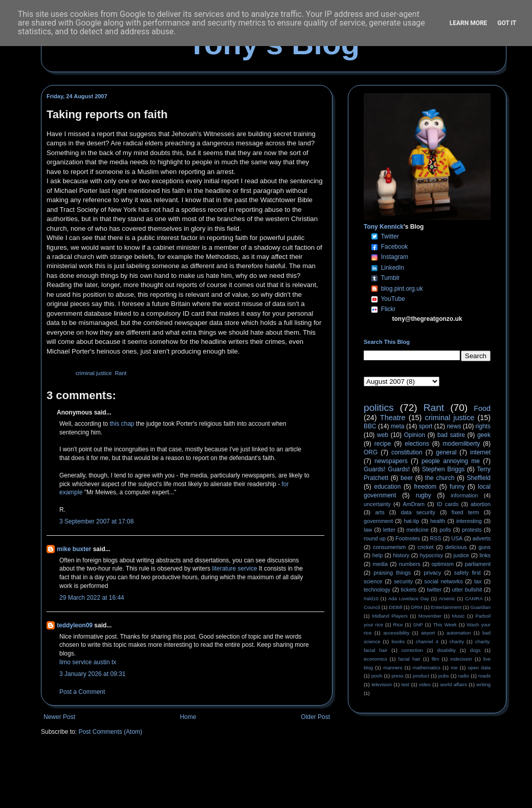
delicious (456, 547)
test (405, 684)
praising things (392, 573)
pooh (377, 676)
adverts (482, 538)
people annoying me (451, 461)
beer (407, 478)
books (398, 641)
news (454, 426)
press (397, 676)
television (382, 684)
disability (446, 650)
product (421, 676)
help (378, 555)
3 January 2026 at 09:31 (92, 674)
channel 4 (427, 641)
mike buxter (74, 549)
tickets (409, 589)
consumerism (389, 547)
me (454, 668)
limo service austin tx (88, 662)
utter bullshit (467, 589)
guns (485, 547)
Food (482, 408)
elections (417, 444)
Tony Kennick (384, 227)
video (425, 684)
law (368, 530)
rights (483, 426)
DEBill (395, 607)
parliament (478, 564)
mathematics (427, 668)
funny (457, 487)
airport (428, 633)
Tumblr (390, 278)
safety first (468, 573)
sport (426, 426)
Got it (507, 23)
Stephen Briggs (443, 469)
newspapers (391, 461)
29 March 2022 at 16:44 (92, 598)
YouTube (393, 299)
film (436, 659)
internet (480, 452)
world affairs (453, 684)
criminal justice (94, 373)
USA (457, 538)
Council (372, 607)
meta (398, 426)
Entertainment (447, 607)
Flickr (389, 309)
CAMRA (474, 598)
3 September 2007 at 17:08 (96, 521)
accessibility (396, 633)
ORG (371, 452)
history (401, 555)
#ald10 (371, 598)
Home (188, 717)
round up (375, 538)
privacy (432, 573)
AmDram (414, 504)
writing (483, 684)
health (438, 521)
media (380, 564)
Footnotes (408, 538)
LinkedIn (393, 268)
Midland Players (390, 616)
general (446, 452)
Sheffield (478, 478)
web (383, 435)
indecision (461, 659)
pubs (444, 676)
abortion (481, 504)
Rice (398, 625)
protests (472, 530)
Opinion (415, 435)
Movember (430, 616)
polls (445, 530)
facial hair (409, 659)
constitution (407, 452)
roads (484, 676)
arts (380, 512)
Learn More (469, 23)
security (403, 581)
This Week (445, 625)
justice (461, 555)
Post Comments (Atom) (110, 732)
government (378, 521)
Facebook (395, 247)
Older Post (315, 717)
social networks (443, 581)
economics (375, 659)
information (464, 495)
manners (393, 668)
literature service (235, 569)
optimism (443, 564)
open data (479, 668)
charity (457, 641)
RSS (436, 538)
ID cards (448, 504)
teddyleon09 (75, 625)
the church (440, 478)
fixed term (465, 512)
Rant (120, 373)
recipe (383, 444)
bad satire (451, 435)
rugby (424, 495)
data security (418, 512)
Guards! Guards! (387, 469)
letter (389, 530)
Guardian (481, 607)
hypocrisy (432, 555)
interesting (469, 521)
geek (484, 435)
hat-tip (412, 521)
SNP (418, 625)
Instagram (395, 257)
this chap (122, 424)
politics (379, 408)
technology (377, 589)
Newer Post (59, 717)
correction (412, 650)
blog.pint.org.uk (402, 289)
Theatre (393, 418)
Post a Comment (82, 692)
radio (464, 676)
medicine (418, 530)
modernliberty (462, 444)
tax (478, 581)
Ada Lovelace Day (409, 598)
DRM (417, 607)
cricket (425, 547)
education (387, 487)
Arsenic (447, 598)
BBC (370, 426)
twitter (434, 589)
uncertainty (377, 504)
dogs (475, 650)
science (373, 581)
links (485, 555)
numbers (410, 564)
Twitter (390, 236)
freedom (425, 487)
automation (459, 633)
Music (459, 616)
